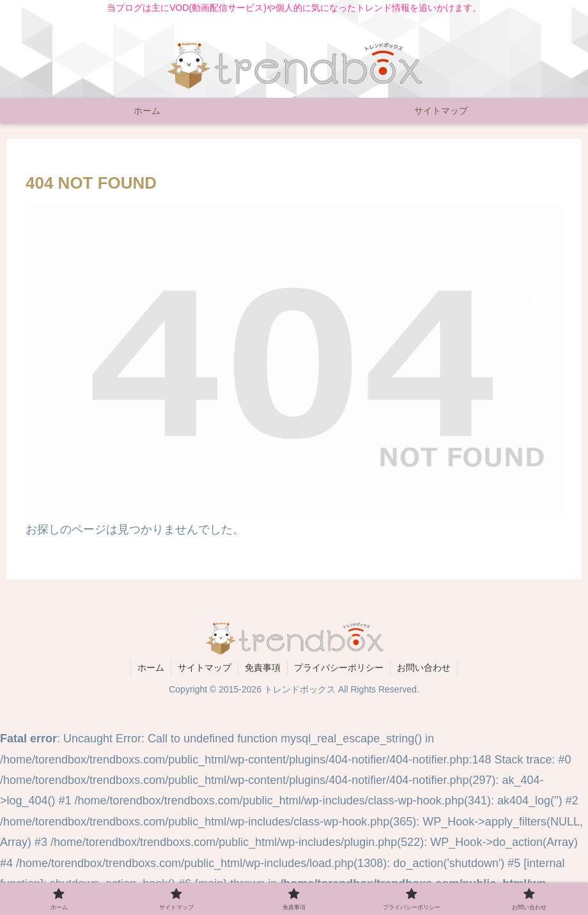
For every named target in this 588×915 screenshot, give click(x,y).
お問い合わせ (424, 668)
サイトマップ (205, 668)
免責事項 (263, 668)
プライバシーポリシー (339, 668)
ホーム (151, 668)
